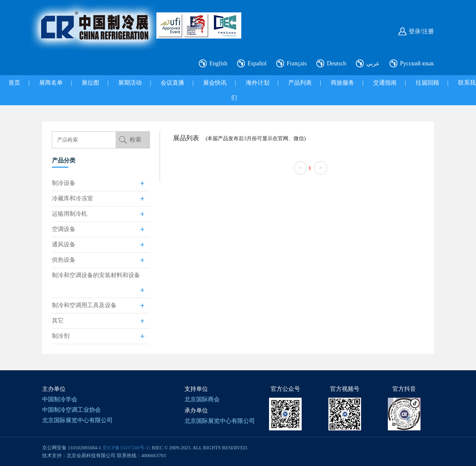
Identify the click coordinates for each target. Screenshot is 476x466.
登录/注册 (421, 31)
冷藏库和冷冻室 (72, 198)
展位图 (90, 83)
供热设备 (64, 260)
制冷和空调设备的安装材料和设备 (96, 275)
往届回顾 (427, 83)
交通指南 (385, 83)
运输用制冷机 (70, 214)
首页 (14, 83)
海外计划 (258, 83)
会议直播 (172, 83)
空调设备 (64, 229)
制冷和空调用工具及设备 (84, 305)
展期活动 (130, 83)
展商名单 (51, 83)
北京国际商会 (202, 399)
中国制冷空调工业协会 (71, 410)
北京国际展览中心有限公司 (77, 420)
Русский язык (417, 63)
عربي (373, 63)
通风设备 (64, 244)
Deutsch (336, 63)
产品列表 (300, 83)
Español (257, 63)
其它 (58, 321)
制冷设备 (64, 183)
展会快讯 (215, 83)
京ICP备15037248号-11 (126, 448)
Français (297, 63)
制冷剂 (61, 336)
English (218, 63)
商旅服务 (342, 83)
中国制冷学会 (60, 399)
